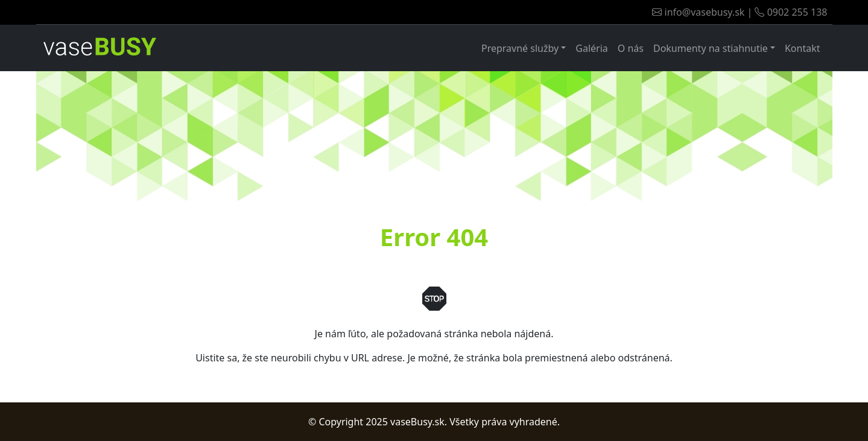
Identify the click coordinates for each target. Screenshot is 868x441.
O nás (631, 48)
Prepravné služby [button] (520, 48)
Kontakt (803, 48)
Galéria (592, 48)
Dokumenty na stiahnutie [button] (711, 48)
